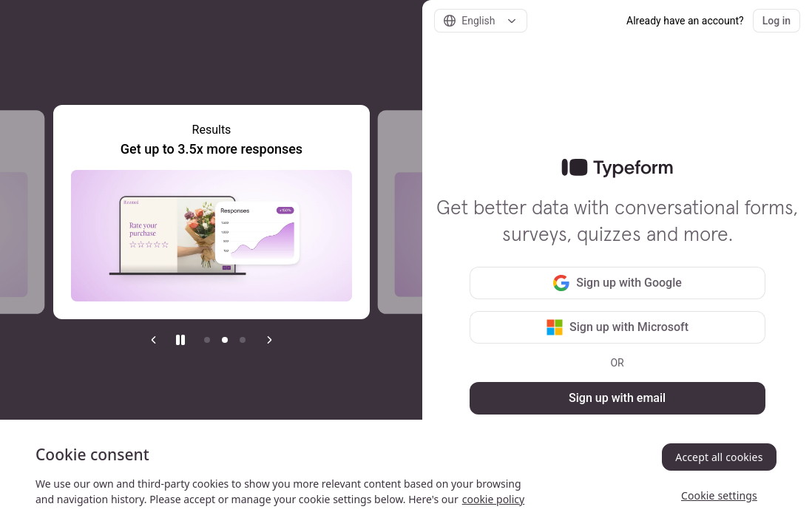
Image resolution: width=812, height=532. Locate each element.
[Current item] (225, 340)
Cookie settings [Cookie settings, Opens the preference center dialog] (719, 495)
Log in (777, 21)
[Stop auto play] (180, 340)
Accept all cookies (719, 457)
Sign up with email (617, 398)
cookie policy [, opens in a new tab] (493, 499)
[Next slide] (269, 340)
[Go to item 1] (207, 340)
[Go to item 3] (243, 340)
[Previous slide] (154, 340)
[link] (617, 168)
